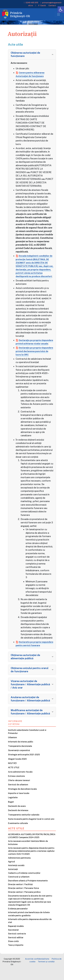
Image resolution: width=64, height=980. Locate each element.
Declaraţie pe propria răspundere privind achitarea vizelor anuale (32, 347)
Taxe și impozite (16, 955)
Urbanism (12, 748)
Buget (11, 812)
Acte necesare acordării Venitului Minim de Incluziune (28, 853)
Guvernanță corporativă (19, 761)
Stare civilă (13, 952)
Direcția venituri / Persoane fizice (23, 898)
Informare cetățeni (15, 733)
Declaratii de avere (17, 816)
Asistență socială (16, 876)
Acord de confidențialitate (37, 969)
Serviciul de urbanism (18, 795)
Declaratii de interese (18, 821)
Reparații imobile (16, 936)
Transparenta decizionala (20, 756)
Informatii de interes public (21, 752)
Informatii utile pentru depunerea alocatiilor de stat (30, 931)
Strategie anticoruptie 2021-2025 (24, 765)
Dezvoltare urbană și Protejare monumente (28, 891)
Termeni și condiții (46, 972)
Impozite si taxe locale (19, 803)
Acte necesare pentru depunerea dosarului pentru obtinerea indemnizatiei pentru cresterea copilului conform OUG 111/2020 (31, 861)
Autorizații (13, 880)
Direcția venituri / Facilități (20, 895)
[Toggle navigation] (59, 14)
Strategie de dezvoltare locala (22, 799)
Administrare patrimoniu (19, 868)
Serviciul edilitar (16, 948)
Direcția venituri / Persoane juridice (24, 902)
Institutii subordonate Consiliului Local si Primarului (27, 742)
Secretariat (13, 940)
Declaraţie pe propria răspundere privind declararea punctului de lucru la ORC (32, 358)
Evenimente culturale (18, 834)
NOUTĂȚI (12, 773)
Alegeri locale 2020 (17, 769)
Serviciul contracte (17, 944)
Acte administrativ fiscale (20, 782)
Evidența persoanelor (18, 919)
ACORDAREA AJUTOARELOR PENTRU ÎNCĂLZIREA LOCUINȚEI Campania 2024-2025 (32, 846)
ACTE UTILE (14, 778)
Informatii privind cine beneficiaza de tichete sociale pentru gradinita (29, 924)
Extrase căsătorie (16, 786)
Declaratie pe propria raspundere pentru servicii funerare (30, 652)
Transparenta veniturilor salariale (24, 825)
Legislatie (13, 808)
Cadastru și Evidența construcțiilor (24, 883)
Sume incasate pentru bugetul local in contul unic (31, 829)
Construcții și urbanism (19, 887)
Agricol (11, 872)
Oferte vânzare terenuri (19, 791)
